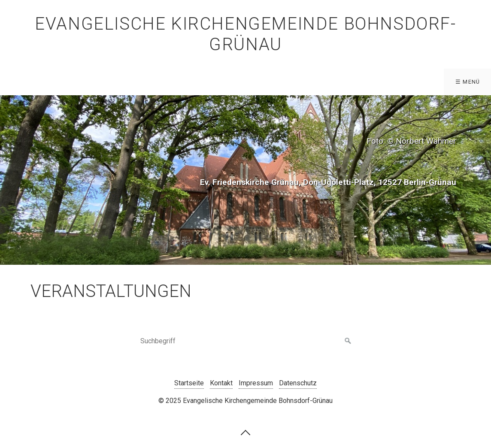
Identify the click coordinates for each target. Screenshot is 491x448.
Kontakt (221, 383)
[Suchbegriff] (245, 341)
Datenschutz (298, 383)
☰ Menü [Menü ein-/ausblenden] (468, 82)
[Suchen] (348, 341)
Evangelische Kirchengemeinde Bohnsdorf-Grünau (245, 34)
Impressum (256, 383)
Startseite (189, 383)
